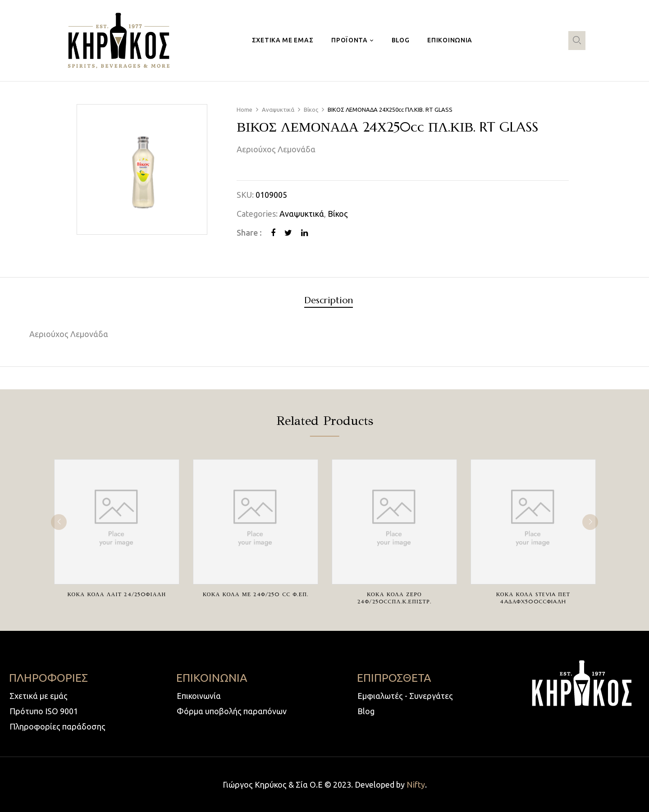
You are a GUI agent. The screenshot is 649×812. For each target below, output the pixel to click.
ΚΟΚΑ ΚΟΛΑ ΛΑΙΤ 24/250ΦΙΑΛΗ (117, 594)
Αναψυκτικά (278, 109)
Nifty (416, 785)
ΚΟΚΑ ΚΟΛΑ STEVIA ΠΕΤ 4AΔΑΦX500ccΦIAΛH (533, 598)
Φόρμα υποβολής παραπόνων (232, 711)
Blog (366, 711)
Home (245, 109)
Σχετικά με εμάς (39, 696)
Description (329, 301)
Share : (249, 233)
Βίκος (311, 109)
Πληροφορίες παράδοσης (57, 726)
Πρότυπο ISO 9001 (44, 711)
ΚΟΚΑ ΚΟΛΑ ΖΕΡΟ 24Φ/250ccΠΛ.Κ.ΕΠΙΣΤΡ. (394, 598)
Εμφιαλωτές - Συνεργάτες (405, 696)
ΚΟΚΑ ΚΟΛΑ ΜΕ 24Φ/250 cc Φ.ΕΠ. (256, 594)
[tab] (329, 302)
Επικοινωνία (199, 696)
